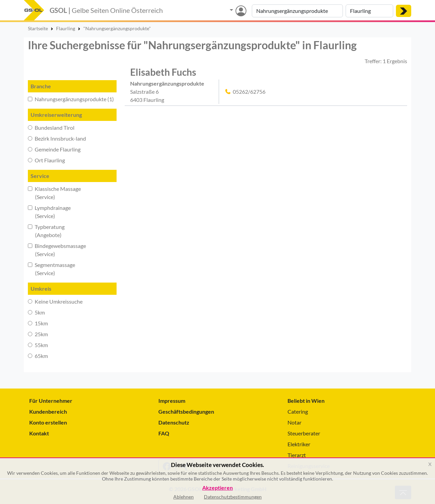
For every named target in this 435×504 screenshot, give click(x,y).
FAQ (164, 433)
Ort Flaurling (46, 160)
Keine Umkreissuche (55, 301)
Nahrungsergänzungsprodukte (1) (71, 99)
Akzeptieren (217, 488)
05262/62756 (249, 92)
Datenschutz (174, 422)
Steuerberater (304, 433)
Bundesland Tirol (51, 128)
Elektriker (299, 444)
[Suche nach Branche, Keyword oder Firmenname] (297, 11)
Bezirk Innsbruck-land (57, 138)
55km (38, 345)
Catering (298, 411)
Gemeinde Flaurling (54, 149)
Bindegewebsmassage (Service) (57, 250)
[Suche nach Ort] (369, 11)
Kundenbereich (48, 411)
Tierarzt (297, 455)
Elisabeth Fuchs (163, 72)
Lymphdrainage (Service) (49, 212)
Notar (294, 422)
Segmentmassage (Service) (51, 269)
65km (38, 356)
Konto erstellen (48, 422)
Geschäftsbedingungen (186, 411)
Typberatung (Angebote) (46, 231)
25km (38, 334)
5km (36, 312)
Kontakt (39, 433)
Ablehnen (184, 497)
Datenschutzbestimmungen (233, 497)
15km (38, 323)
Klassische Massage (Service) (54, 193)
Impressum (172, 401)
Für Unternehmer (51, 401)
